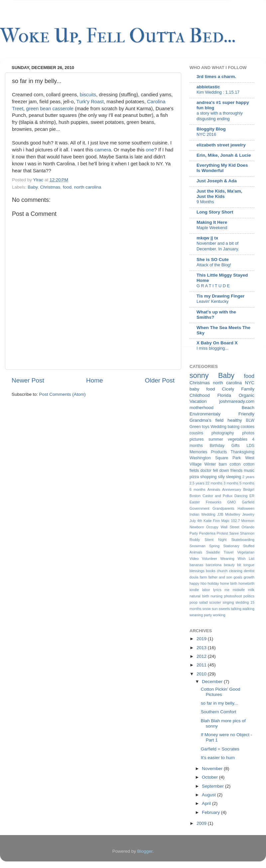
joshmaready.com (237, 401)
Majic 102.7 (230, 521)
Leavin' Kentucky (212, 301)
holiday (213, 583)
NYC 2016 (206, 134)
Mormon (248, 521)
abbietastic (208, 87)
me (227, 590)
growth (249, 577)
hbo (203, 583)
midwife (239, 590)
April (207, 803)
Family (248, 389)
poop (194, 602)
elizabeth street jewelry (221, 145)
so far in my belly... (219, 703)
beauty (229, 565)
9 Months (205, 202)
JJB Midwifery (229, 514)
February (211, 812)
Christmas (50, 187)
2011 (202, 665)
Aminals (214, 489)
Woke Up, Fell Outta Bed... (118, 36)
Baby (33, 187)
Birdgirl (249, 489)
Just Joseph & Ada (217, 181)
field (219, 420)
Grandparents (223, 508)
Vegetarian (246, 552)
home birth (229, 583)
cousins (196, 433)
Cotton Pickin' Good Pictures (221, 692)
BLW (250, 420)
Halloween (246, 508)
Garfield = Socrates (220, 749)
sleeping (234, 477)
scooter (215, 602)
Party (194, 533)
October (210, 777)
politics (249, 596)
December (213, 682)
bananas (196, 565)
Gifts (236, 446)
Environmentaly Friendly (222, 414)
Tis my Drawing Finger (221, 296)
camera (103, 150)
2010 (202, 674)
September (213, 786)
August (209, 795)
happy (194, 583)
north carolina (88, 187)
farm (203, 577)
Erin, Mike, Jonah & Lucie (224, 155)
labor (206, 590)
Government (199, 508)
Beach (248, 408)
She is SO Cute (213, 260)
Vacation (198, 401)
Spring (214, 546)
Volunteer (209, 559)
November (213, 769)
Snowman (198, 546)
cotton (235, 464)
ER (252, 496)
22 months (214, 483)
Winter (210, 464)
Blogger (145, 851)
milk (251, 590)
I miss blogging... (212, 348)
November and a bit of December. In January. (218, 246)
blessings (197, 571)
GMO (232, 502)
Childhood (200, 395)
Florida (224, 395)
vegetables (238, 439)
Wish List (246, 559)
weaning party (201, 615)
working (219, 615)
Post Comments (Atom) (63, 394)
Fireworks (214, 502)
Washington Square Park (215, 458)
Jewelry (248, 514)
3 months (231, 483)
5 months (247, 483)
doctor (206, 471)
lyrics (217, 590)
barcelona (214, 565)
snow (207, 609)
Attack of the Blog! (214, 265)
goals (238, 577)
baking (233, 427)
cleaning (236, 571)
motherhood (201, 408)
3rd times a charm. (216, 77)
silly (221, 477)
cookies (248, 427)
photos (248, 433)
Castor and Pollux (217, 496)
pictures (197, 439)
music (249, 471)
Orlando (248, 527)
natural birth (199, 596)
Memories (198, 452)
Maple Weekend (212, 228)
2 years (248, 477)
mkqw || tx (207, 238)
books (211, 571)
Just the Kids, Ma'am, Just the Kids (219, 194)
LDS (250, 446)
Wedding (218, 427)
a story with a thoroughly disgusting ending (220, 116)
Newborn (197, 527)
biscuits (88, 95)
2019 (202, 639)
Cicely (228, 389)
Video (194, 559)
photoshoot (233, 596)
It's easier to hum (218, 758)
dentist (249, 571)
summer (216, 439)
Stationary (231, 546)
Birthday (217, 446)
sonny (199, 375)
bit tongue (246, 565)
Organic (247, 395)
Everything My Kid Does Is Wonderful (222, 168)
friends (236, 471)
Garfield (248, 502)
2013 (202, 648)
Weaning (227, 559)
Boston (195, 496)
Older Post (160, 380)
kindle (194, 590)
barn (223, 464)
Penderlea (207, 533)
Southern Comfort (219, 712)
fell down (221, 471)
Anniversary (232, 489)
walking (248, 609)
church (222, 571)
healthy (235, 420)
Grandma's (200, 420)
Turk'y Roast (90, 102)
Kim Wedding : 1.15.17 (218, 92)
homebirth (246, 583)
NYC (250, 383)
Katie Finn (212, 521)
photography (223, 433)
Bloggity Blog (211, 129)
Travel (228, 552)
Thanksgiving (242, 452)
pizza (194, 477)
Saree (234, 533)
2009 (202, 823)
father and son (220, 577)
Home (94, 380)
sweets (224, 609)
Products (219, 452)
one (150, 150)
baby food (202, 389)
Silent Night (215, 540)
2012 (202, 656)
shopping (208, 477)
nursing (217, 596)
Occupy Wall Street (223, 527)
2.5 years (197, 483)
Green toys (199, 427)
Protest (222, 533)
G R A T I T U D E (213, 286)
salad (203, 602)
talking (236, 609)
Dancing (241, 496)
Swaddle (213, 552)
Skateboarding (243, 540)
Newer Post (28, 380)
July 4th (196, 521)
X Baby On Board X (217, 343)
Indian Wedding (202, 514)
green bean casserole (50, 109)
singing (228, 602)
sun (215, 609)
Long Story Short (215, 212)
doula (194, 577)
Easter (195, 502)
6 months (198, 489)
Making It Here (212, 222)
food (67, 187)
